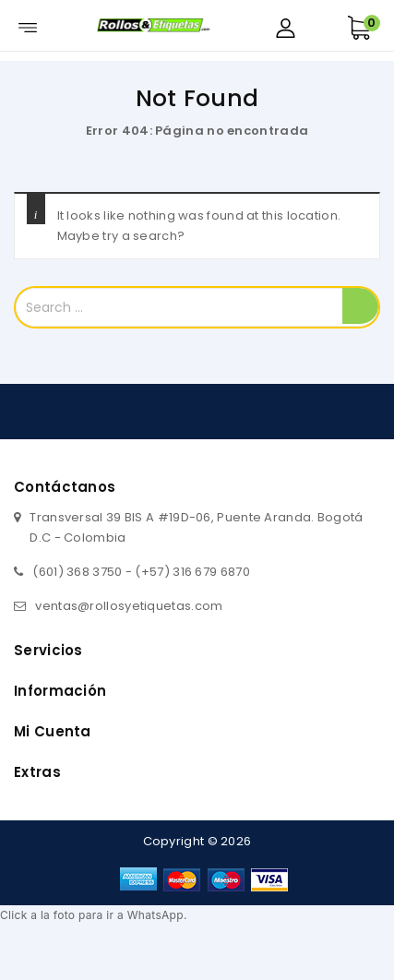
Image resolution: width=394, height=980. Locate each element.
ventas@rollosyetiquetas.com (129, 606)
